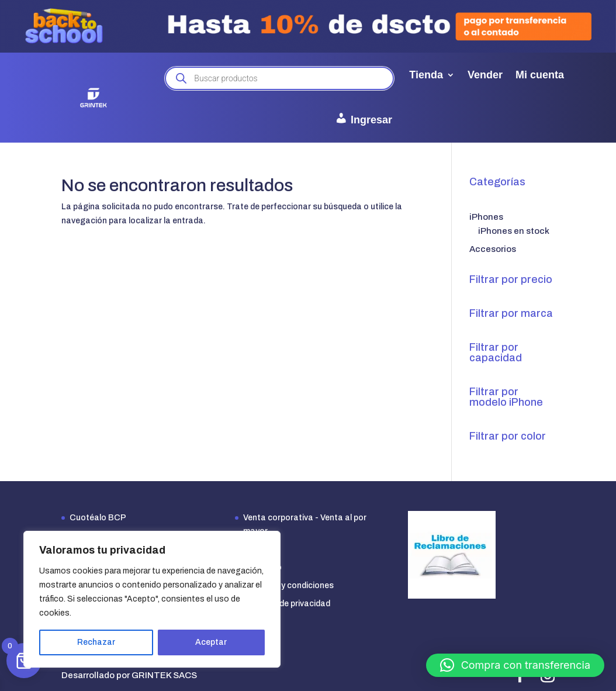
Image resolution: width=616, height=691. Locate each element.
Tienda (426, 75)
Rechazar (96, 642)
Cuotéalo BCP (98, 518)
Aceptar (211, 642)
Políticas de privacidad (287, 604)
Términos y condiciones (288, 585)
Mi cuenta (540, 75)
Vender (485, 75)
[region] (152, 599)
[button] (515, 665)
